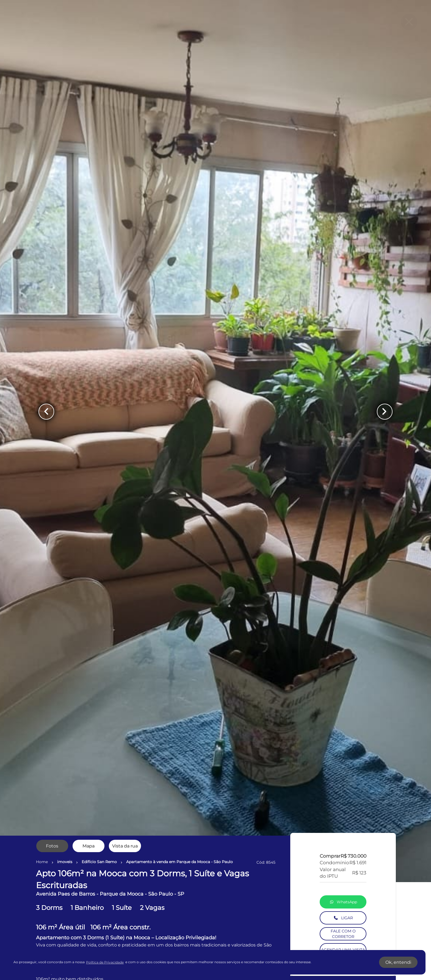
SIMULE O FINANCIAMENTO (343, 555)
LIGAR (343, 471)
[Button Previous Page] (46, 411)
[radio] (52, 846)
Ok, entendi (398, 962)
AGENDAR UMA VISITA (343, 503)
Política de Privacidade (105, 962)
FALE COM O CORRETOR (343, 487)
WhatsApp (343, 455)
